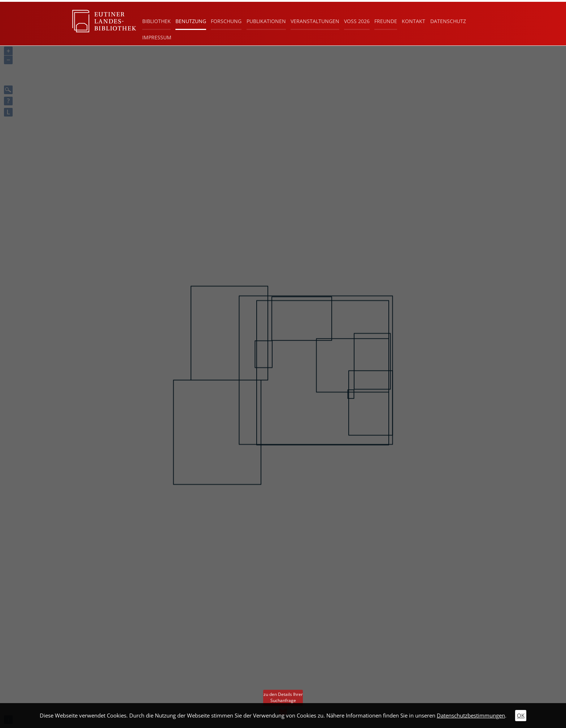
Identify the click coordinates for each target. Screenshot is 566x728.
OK (521, 716)
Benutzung (191, 21)
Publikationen (266, 21)
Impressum (157, 37)
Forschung (226, 21)
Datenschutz (448, 21)
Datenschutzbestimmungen (471, 716)
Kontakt (413, 21)
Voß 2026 (357, 21)
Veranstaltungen (315, 21)
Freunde (386, 21)
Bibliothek (156, 21)
